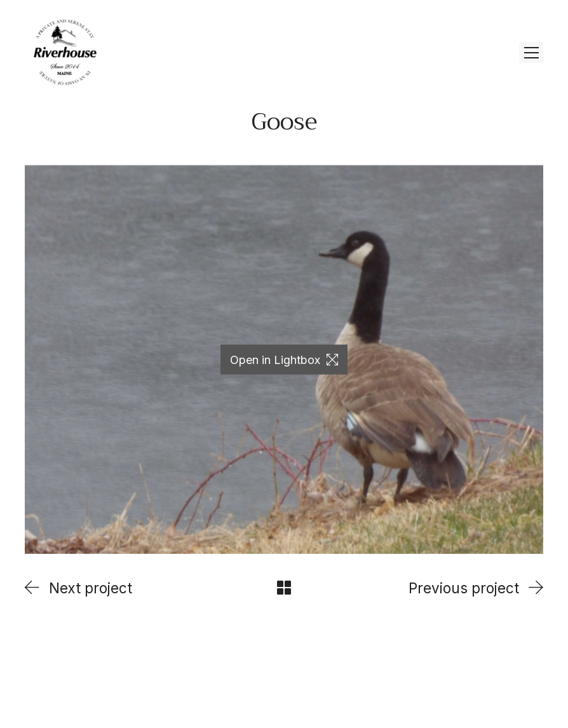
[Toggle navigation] (531, 52)
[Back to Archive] (284, 588)
